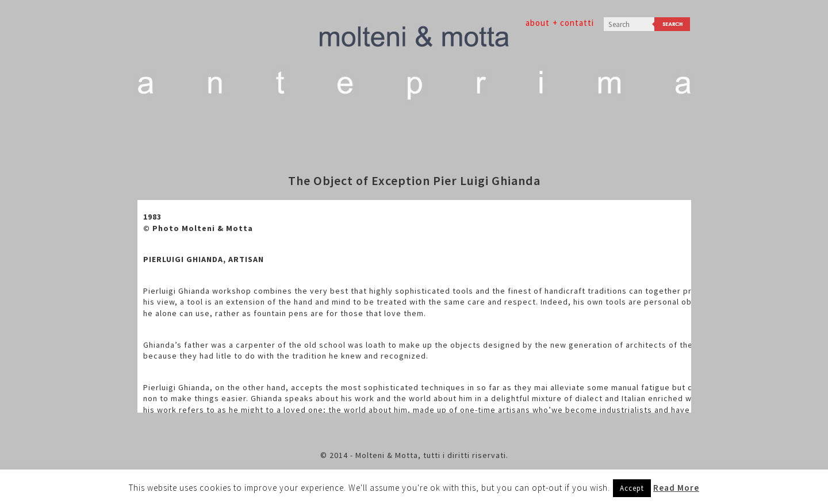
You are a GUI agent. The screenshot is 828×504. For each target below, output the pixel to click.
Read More (676, 488)
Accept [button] (632, 488)
